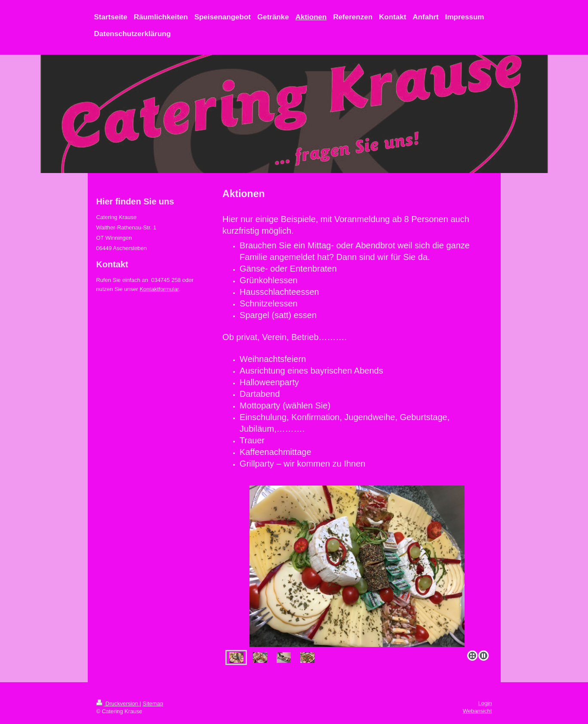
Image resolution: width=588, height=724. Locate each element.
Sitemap (153, 704)
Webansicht (477, 711)
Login (485, 703)
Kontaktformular (159, 289)
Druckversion (118, 704)
